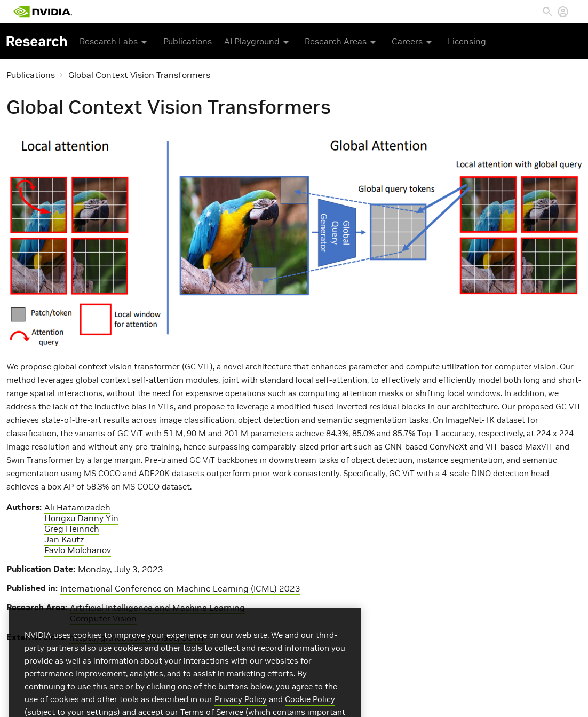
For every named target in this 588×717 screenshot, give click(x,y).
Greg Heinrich (72, 529)
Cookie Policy (310, 709)
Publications (188, 41)
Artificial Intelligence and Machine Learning (157, 608)
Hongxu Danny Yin (81, 518)
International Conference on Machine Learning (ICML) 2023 (180, 588)
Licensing (467, 41)
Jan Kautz (64, 539)
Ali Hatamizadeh (77, 507)
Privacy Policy (241, 709)
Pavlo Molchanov (78, 550)
